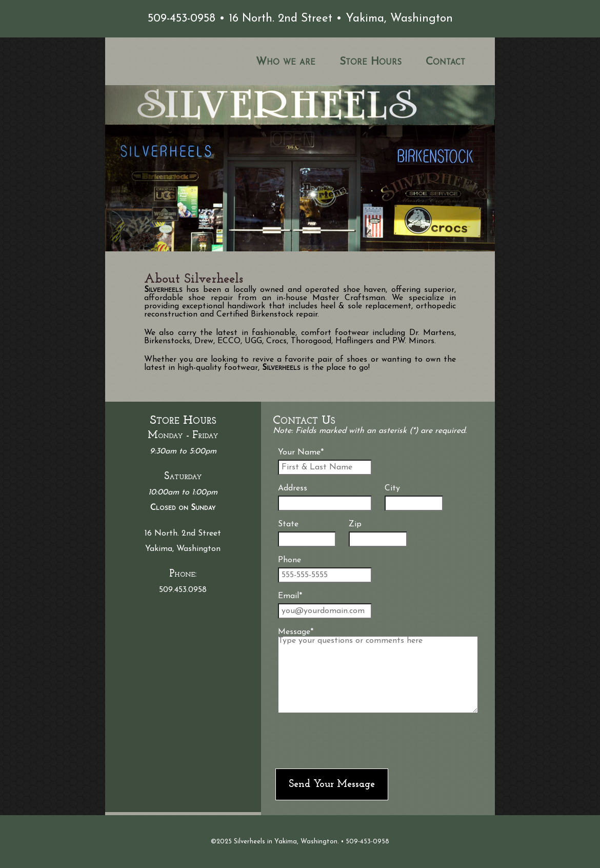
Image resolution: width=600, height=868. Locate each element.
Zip (378, 534)
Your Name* (325, 462)
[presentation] (353, 741)
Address (325, 498)
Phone (325, 569)
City (414, 498)
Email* (325, 605)
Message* (378, 670)
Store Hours (371, 62)
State (307, 534)
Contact (445, 62)
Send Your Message (332, 784)
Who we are (286, 62)
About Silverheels (194, 279)
